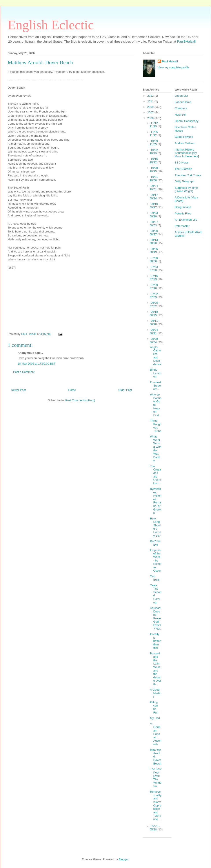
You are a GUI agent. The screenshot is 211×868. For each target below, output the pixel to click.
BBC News (182, 163)
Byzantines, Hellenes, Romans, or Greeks (156, 501)
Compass (181, 108)
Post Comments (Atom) (80, 400)
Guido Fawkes (184, 137)
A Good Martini (156, 693)
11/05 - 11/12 (155, 134)
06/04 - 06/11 (155, 331)
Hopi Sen (181, 115)
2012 (151, 96)
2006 (151, 118)
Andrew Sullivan (185, 143)
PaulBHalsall (186, 41)
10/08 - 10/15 (155, 170)
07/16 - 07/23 (155, 278)
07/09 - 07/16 (155, 287)
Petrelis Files (183, 213)
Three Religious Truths (156, 426)
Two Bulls (155, 578)
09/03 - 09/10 (155, 215)
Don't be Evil (155, 543)
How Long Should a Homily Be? (155, 527)
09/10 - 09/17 (155, 206)
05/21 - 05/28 (155, 828)
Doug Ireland (183, 207)
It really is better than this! (155, 641)
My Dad (155, 718)
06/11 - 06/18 (155, 322)
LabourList (181, 96)
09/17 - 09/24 (155, 197)
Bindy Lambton (156, 373)
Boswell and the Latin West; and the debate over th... (156, 669)
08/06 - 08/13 (155, 251)
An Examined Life (186, 220)
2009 (151, 107)
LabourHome (183, 102)
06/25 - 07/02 (155, 304)
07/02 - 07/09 (155, 296)
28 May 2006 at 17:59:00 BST (37, 364)
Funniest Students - (155, 386)
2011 (151, 101)
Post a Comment (24, 372)
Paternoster (182, 226)
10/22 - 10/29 (155, 152)
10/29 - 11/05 (155, 143)
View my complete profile (173, 67)
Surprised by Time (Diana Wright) (186, 190)
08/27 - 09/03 (155, 224)
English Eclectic (51, 25)
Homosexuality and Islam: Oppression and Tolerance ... (156, 805)
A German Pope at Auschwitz (156, 734)
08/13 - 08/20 (155, 242)
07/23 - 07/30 (155, 269)
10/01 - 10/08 (155, 179)
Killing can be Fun (154, 707)
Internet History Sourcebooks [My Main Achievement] (187, 153)
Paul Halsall (170, 61)
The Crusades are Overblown (155, 475)
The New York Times (188, 175)
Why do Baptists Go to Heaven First (156, 405)
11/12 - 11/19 (155, 125)
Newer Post (18, 390)
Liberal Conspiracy (187, 121)
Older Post (125, 390)
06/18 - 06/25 (155, 313)
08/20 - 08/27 (155, 233)
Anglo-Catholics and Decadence (155, 356)
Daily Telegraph (185, 181)
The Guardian (184, 169)
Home (72, 390)
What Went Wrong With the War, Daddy (156, 449)
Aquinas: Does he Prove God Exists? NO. (156, 618)
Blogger (124, 859)
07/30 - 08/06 (155, 260)
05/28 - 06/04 (155, 340)
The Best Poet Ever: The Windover (156, 778)
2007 (151, 112)
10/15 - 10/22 (155, 161)
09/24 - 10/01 (155, 188)
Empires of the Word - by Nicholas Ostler (156, 560)
